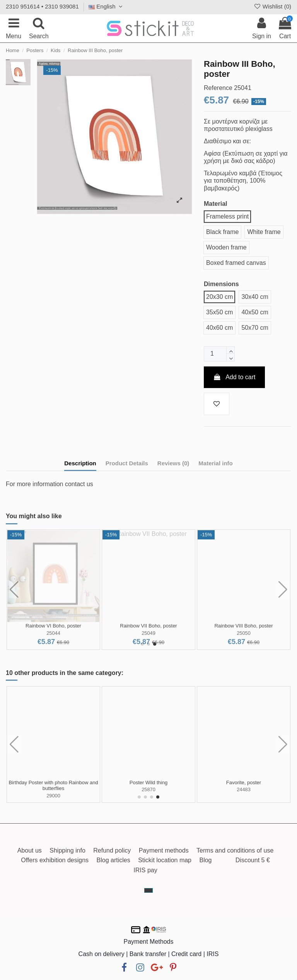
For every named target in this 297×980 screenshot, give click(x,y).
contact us (79, 484)
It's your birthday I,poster (244, 782)
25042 (244, 633)
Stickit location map (165, 860)
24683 (53, 789)
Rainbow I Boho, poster (53, 626)
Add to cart (234, 377)
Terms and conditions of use (235, 850)
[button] (142, 644)
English (107, 6)
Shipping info (67, 850)
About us (30, 850)
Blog (205, 860)
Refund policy (112, 850)
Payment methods (164, 850)
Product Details (127, 463)
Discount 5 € (253, 860)
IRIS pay (145, 870)
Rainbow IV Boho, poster (244, 626)
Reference (218, 88)
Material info (215, 463)
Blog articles (114, 860)
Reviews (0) (173, 463)
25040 (148, 633)
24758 (244, 789)
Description (80, 463)
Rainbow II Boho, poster (149, 626)
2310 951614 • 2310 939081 (42, 6)
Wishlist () (272, 6)
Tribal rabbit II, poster (53, 782)
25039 (53, 633)
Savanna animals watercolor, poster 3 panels (149, 786)
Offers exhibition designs (55, 860)
